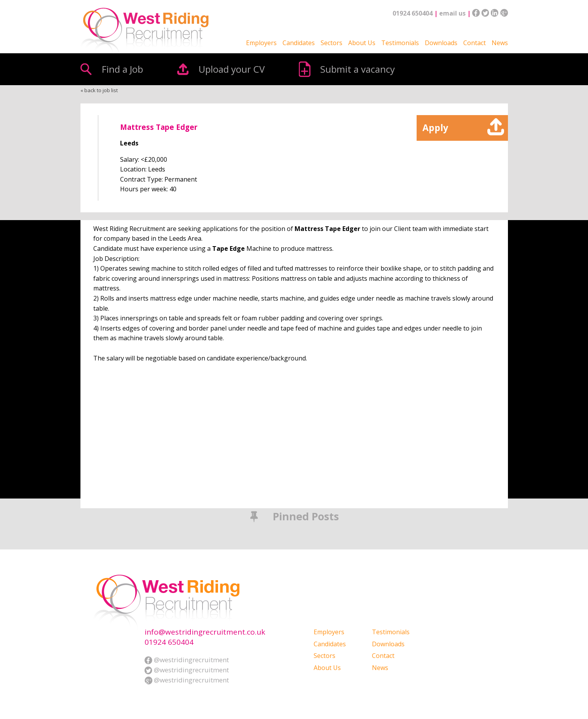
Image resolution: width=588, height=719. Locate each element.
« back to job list (99, 90)
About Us (362, 43)
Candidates (299, 43)
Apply (435, 128)
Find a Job (122, 69)
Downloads (441, 43)
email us (452, 13)
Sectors (332, 43)
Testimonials (400, 43)
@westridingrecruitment (187, 660)
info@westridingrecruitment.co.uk (205, 632)
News (500, 43)
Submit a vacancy (358, 69)
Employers (261, 43)
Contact (475, 43)
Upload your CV (232, 69)
